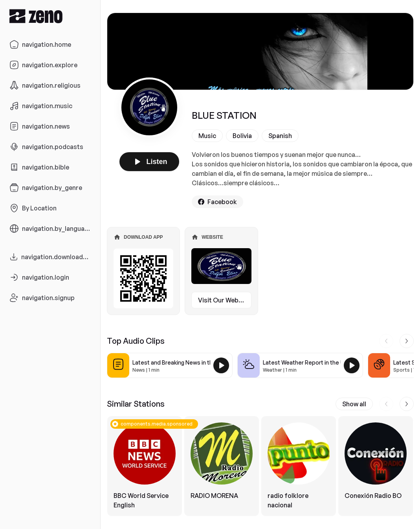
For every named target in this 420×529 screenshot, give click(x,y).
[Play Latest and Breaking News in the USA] (221, 365)
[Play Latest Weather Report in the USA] (352, 365)
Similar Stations (136, 404)
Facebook (217, 202)
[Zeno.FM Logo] (50, 16)
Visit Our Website (224, 300)
